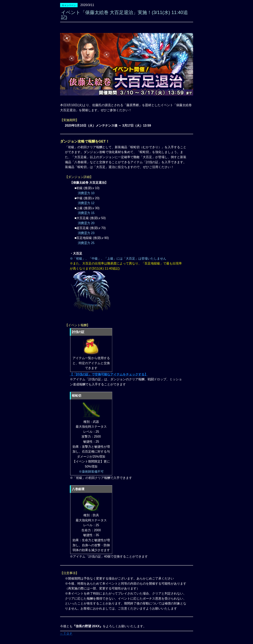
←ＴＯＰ (66, 634)
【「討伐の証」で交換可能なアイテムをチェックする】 (109, 374)
